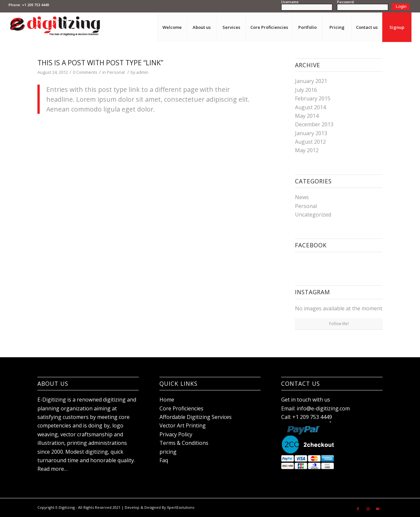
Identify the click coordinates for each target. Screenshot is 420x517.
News (302, 197)
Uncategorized (313, 215)
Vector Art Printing (183, 425)
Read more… (52, 469)
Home (167, 400)
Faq (164, 460)
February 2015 (313, 98)
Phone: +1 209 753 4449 (29, 5)
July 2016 (306, 90)
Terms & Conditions (184, 443)
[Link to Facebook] (358, 507)
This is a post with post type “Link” (100, 63)
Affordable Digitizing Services (196, 417)
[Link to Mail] (378, 507)
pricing (168, 452)
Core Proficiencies (181, 408)
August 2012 (310, 142)
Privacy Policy (176, 434)
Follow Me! (339, 324)
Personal (116, 72)
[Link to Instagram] (368, 507)
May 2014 (307, 116)
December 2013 (314, 124)
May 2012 (307, 150)
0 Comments (85, 72)
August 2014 (310, 107)
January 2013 (311, 133)
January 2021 (311, 81)
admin (142, 72)
